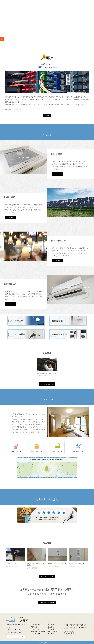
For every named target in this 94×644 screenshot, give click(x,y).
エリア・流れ (36, 634)
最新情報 (51, 627)
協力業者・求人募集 (38, 631)
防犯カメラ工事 (11, 563)
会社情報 (47, 115)
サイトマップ (52, 634)
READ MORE (58, 174)
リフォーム (35, 629)
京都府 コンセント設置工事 (57, 563)
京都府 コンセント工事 (76, 563)
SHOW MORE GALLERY (47, 576)
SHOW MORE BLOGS (47, 384)
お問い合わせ (52, 631)
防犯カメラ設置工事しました (47, 374)
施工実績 (51, 625)
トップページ (36, 625)
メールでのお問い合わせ (47, 603)
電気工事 (34, 627)
